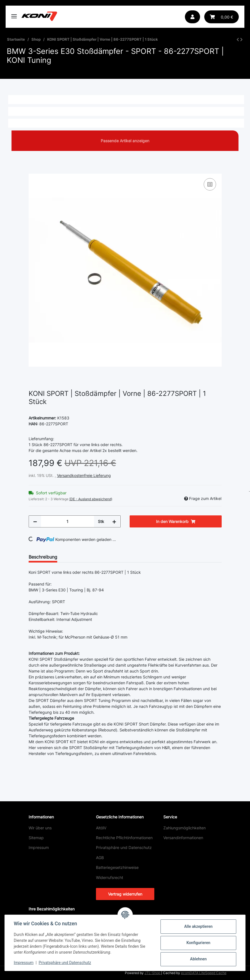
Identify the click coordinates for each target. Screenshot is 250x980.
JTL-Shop (153, 973)
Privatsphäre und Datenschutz (124, 847)
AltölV (101, 828)
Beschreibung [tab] (43, 557)
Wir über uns (40, 828)
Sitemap (36, 838)
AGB (100, 858)
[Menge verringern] (35, 521)
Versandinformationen (183, 838)
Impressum (39, 847)
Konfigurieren (198, 943)
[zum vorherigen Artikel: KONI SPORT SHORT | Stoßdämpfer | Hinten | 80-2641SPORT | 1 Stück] (238, 39)
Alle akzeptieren (198, 926)
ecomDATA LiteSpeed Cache (204, 973)
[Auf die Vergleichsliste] (210, 184)
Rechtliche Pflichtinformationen (124, 838)
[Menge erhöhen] (114, 521)
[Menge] (67, 521)
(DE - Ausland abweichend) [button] (91, 499)
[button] (192, 17)
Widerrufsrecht (110, 877)
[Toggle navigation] (14, 14)
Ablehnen (198, 959)
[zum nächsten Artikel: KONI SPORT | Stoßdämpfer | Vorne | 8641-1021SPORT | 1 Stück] (241, 39)
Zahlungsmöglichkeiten (184, 828)
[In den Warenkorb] (33, 171)
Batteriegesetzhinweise (117, 867)
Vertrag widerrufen (125, 894)
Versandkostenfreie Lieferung (84, 475)
